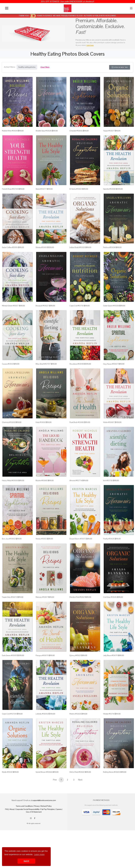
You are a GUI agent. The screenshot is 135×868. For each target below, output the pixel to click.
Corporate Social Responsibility (27, 835)
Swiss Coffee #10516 (10, 254)
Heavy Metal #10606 (10, 496)
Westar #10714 (109, 737)
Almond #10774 (76, 496)
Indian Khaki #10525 (77, 254)
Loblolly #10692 (42, 737)
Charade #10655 (76, 133)
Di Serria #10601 (76, 193)
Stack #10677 (41, 193)
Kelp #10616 (40, 435)
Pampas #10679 (42, 677)
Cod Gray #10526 (110, 617)
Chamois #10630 (9, 435)
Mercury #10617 (42, 617)
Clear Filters (45, 67)
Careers (59, 835)
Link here (90, 45)
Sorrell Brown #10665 (44, 798)
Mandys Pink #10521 (77, 617)
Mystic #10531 (7, 798)
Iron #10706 (108, 496)
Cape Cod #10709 (9, 737)
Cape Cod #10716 (76, 314)
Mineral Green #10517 (10, 314)
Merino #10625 (75, 737)
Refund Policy (46, 832)
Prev (55, 806)
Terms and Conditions (24, 832)
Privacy (37, 832)
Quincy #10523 (75, 677)
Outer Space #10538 (111, 314)
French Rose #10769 (10, 193)
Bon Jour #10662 (9, 556)
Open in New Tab (120, 67)
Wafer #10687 (109, 435)
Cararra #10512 (8, 375)
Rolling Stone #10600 (112, 798)
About (12, 835)
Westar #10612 (41, 556)
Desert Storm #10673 (78, 556)
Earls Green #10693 (9, 677)
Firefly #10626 (109, 556)
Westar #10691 (41, 254)
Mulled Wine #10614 (10, 133)
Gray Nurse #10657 (111, 375)
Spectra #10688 (109, 193)
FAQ (7, 835)
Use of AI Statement (34, 838)
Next (80, 806)
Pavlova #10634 (109, 254)
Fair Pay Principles (48, 835)
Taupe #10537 (109, 133)
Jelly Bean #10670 (110, 677)
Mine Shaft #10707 (43, 375)
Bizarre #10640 (42, 496)
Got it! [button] (26, 861)
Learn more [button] (39, 854)
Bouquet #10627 (42, 314)
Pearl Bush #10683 (77, 435)
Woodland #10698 (77, 375)
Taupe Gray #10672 (10, 617)
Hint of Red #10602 (77, 798)
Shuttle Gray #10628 (44, 133)
